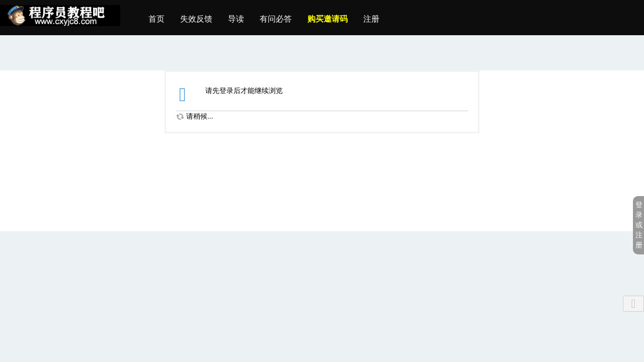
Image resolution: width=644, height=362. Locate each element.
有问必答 (276, 19)
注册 (371, 19)
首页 (156, 19)
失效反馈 (196, 19)
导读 (236, 19)
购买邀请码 (328, 19)
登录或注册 (639, 225)
